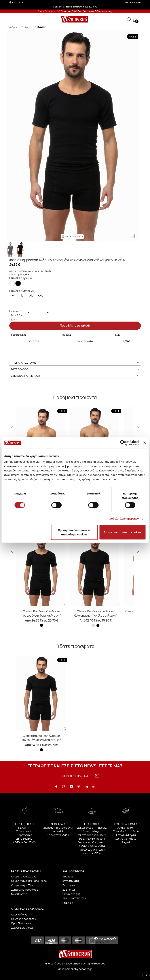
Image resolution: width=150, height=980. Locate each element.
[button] (72, 237)
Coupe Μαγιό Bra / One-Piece (29, 881)
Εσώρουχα (27, 27)
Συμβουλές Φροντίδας (25, 890)
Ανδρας (14, 27)
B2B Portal (69, 890)
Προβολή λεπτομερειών (123, 519)
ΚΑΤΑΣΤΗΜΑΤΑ (21, 2)
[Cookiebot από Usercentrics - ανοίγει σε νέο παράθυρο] (123, 443)
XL (31, 295)
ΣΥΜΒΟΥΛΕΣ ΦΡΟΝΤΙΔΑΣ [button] (76, 376)
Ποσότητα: (17, 315)
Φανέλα (42, 27)
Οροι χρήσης (19, 914)
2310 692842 (24, 839)
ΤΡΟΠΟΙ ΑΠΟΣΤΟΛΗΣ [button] (76, 363)
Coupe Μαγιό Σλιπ (22, 885)
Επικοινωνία (70, 885)
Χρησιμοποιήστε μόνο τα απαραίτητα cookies (74, 532)
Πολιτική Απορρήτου (24, 919)
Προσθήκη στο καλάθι (75, 326)
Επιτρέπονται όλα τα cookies (123, 532)
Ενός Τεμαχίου (86, 341)
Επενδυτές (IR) (71, 894)
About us (68, 876)
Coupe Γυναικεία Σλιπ (24, 876)
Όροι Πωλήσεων (21, 923)
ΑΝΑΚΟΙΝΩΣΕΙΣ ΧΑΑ (74, 898)
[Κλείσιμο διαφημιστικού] (145, 443)
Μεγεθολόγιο (19, 894)
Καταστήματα (71, 881)
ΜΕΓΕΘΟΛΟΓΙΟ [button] (76, 369)
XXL (40, 295)
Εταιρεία (68, 903)
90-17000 (34, 341)
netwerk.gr (85, 969)
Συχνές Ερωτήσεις (22, 928)
